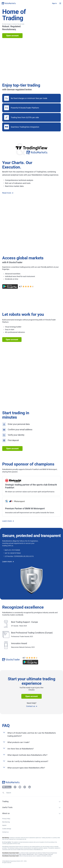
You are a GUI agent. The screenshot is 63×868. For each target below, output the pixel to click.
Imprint (4, 825)
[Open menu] (60, 3)
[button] (13, 3)
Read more (8, 193)
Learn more (8, 521)
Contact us (32, 706)
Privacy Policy (6, 819)
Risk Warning (6, 822)
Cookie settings (7, 829)
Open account (12, 36)
